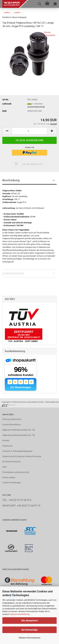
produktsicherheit (13, 273)
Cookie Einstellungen (12, 483)
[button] (7, 131)
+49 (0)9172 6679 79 (29, 506)
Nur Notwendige (29, 630)
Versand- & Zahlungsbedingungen (17, 451)
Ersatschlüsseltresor (12, 425)
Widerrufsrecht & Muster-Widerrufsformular (22, 456)
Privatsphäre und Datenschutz (16, 472)
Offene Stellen (9, 478)
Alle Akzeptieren (29, 621)
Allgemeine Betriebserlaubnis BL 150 (19, 435)
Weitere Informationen (30, 638)
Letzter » (18, 12)
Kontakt (6, 440)
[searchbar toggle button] (39, 4)
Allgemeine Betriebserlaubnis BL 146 (19, 430)
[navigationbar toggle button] (55, 4)
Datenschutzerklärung (19, 614)
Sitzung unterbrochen (12, 419)
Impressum (7, 446)
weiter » (7, 12)
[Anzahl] (29, 131)
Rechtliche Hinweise (11, 462)
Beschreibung (11, 180)
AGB (4, 467)
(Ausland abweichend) (36, 107)
